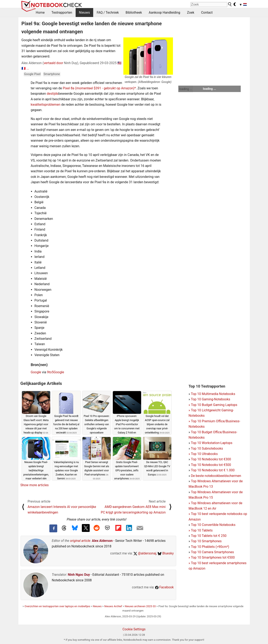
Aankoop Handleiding (164, 13)
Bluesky (166, 553)
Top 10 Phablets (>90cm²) (210, 547)
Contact (207, 13)
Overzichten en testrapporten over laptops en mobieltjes (57, 606)
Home (40, 13)
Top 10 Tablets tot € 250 (209, 536)
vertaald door (53, 63)
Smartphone (52, 74)
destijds (52, 94)
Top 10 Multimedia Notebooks (213, 394)
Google (36, 372)
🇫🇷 (24, 68)
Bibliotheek (134, 13)
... (28, 68)
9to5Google (55, 372)
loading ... (186, 89)
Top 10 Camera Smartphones (212, 552)
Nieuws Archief (113, 606)
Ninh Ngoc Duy (79, 575)
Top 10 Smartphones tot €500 (212, 557)
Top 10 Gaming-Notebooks (211, 399)
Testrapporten (62, 13)
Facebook (164, 587)
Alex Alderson (102, 541)
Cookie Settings (134, 629)
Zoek (191, 13)
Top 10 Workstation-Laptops (212, 443)
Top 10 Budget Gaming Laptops (213, 405)
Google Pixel (32, 74)
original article (80, 541)
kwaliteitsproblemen (46, 105)
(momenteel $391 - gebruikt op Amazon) (105, 88)
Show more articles (35, 485)
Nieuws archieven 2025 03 (140, 606)
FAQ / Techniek (108, 13)
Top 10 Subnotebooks (207, 448)
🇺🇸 (119, 63)
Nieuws (84, 13)
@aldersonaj (145, 553)
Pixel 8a (69, 88)
